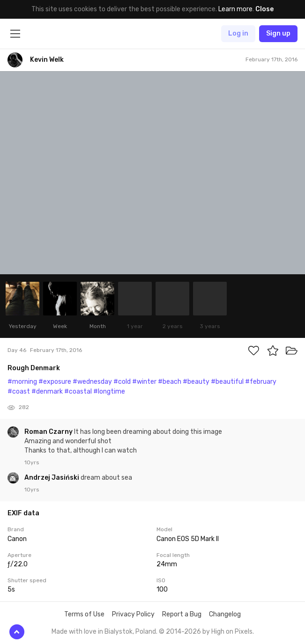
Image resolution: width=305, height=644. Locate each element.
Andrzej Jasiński (52, 478)
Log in (238, 33)
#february (261, 382)
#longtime (109, 392)
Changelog (225, 614)
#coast (19, 392)
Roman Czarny (49, 432)
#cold (122, 382)
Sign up (278, 33)
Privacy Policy (133, 614)
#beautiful (227, 382)
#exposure (55, 382)
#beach (170, 382)
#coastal (78, 392)
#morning (22, 382)
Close (264, 9)
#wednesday (92, 382)
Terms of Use (84, 614)
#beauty (196, 382)
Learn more (235, 9)
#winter (144, 382)
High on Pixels (232, 632)
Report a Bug (182, 614)
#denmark (47, 392)
